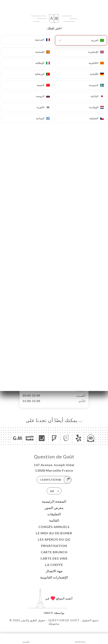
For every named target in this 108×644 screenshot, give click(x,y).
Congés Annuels (54, 531)
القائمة (54, 525)
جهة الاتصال (54, 575)
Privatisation (54, 550)
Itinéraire (80, 638)
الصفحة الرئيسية (54, 506)
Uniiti (49, 617)
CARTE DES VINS (54, 562)
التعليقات (54, 518)
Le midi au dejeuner (54, 537)
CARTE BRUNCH (54, 556)
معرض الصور (54, 512)
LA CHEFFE (54, 569)
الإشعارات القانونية (54, 581)
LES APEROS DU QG (54, 543)
